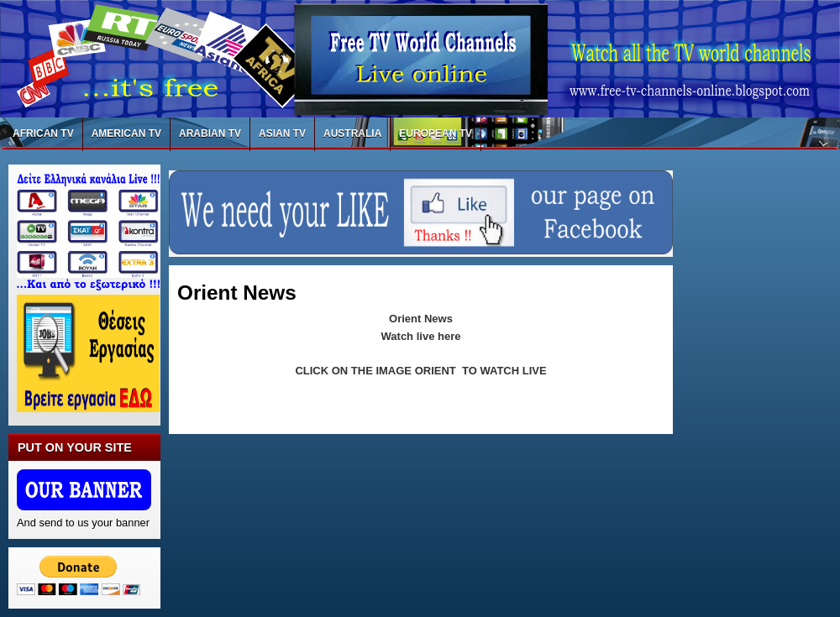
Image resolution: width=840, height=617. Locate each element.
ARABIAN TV (210, 133)
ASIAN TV (282, 133)
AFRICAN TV (43, 133)
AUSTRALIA (352, 133)
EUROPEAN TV (436, 133)
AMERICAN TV (126, 133)
